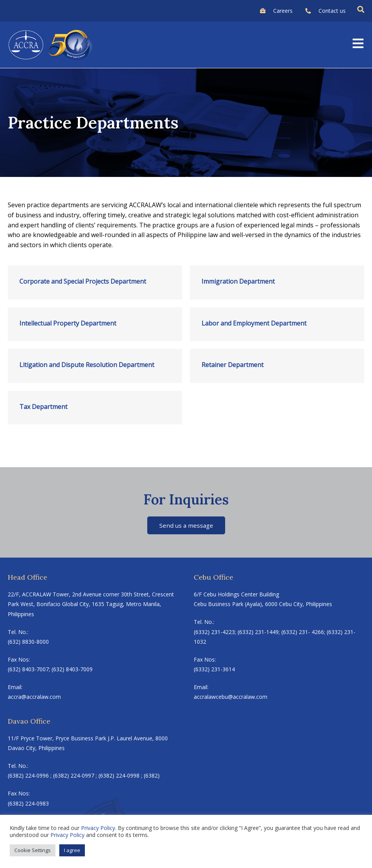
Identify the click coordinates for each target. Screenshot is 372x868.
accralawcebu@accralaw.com (231, 697)
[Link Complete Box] (95, 282)
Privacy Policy (98, 828)
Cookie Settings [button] (33, 850)
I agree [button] (72, 850)
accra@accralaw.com (34, 697)
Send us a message (186, 525)
